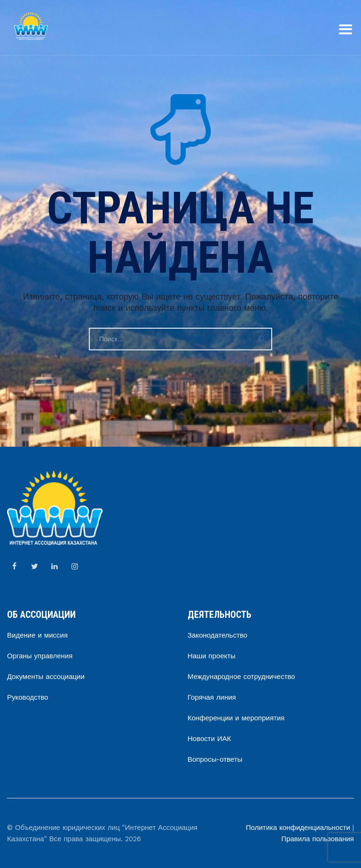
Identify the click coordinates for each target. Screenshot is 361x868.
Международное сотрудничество (241, 677)
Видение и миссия (37, 635)
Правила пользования (318, 839)
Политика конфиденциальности (298, 828)
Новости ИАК (209, 739)
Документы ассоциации (46, 677)
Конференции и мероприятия (236, 718)
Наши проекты (212, 656)
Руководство (28, 697)
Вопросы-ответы (215, 759)
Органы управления (40, 656)
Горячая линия (212, 697)
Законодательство (217, 635)
